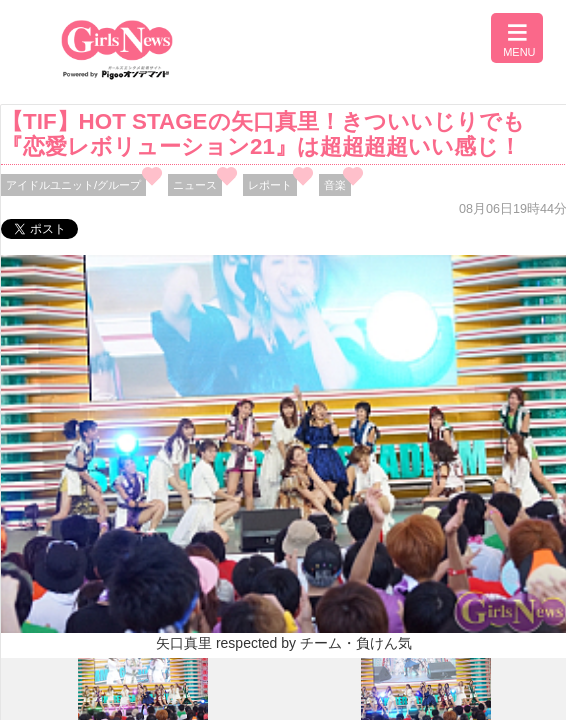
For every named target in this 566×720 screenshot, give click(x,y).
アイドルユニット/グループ (73, 185)
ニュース (195, 185)
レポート (270, 185)
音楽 (335, 185)
